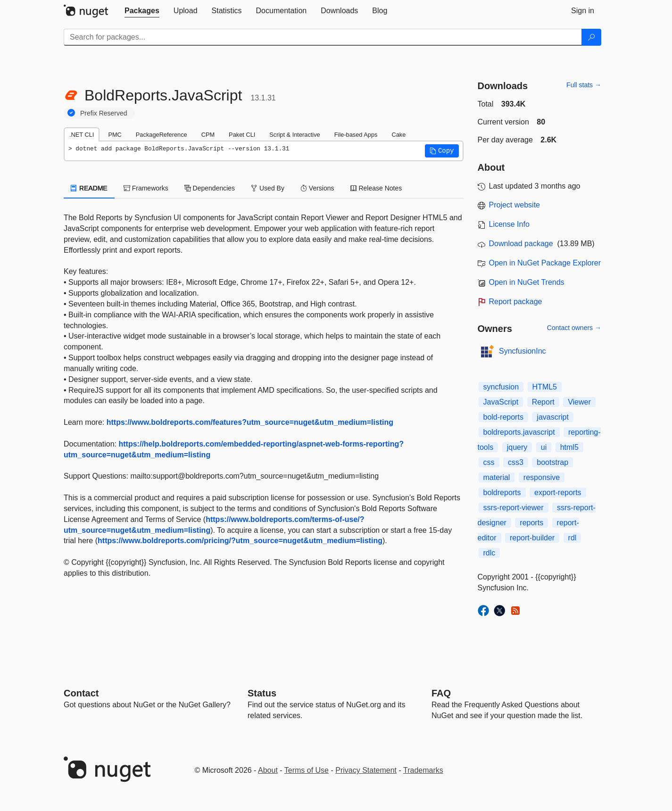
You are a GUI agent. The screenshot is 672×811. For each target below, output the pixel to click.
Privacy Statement (366, 770)
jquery (517, 447)
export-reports (558, 492)
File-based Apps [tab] (356, 135)
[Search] (591, 37)
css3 (516, 462)
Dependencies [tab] (210, 188)
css (489, 462)
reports (531, 523)
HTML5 (545, 387)
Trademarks (423, 770)
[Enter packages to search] (323, 37)
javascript (553, 417)
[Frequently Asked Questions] (441, 693)
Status (262, 693)
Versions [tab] (317, 188)
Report (543, 402)
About (268, 770)
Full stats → (584, 85)
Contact (81, 693)
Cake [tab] (398, 135)
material (497, 477)
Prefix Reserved (104, 113)
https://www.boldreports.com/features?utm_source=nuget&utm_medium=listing (250, 422)
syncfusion (501, 387)
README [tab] (89, 188)
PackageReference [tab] (162, 135)
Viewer (579, 402)
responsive (542, 477)
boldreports (502, 492)
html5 (569, 447)
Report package (516, 302)
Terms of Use (307, 770)
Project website (515, 205)
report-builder (532, 538)
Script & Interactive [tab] (295, 135)
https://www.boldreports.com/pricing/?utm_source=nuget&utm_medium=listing (240, 541)
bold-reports (503, 417)
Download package (521, 244)
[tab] (142, 11)
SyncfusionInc (523, 351)
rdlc (489, 553)
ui (544, 447)
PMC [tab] (115, 135)
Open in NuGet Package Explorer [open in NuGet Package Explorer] (545, 263)
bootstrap (552, 462)
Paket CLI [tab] (242, 135)
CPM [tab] (208, 135)
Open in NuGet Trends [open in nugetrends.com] (527, 282)
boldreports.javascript (519, 432)
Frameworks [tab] (146, 188)
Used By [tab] (268, 188)
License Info (509, 224)
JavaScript (501, 402)
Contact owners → (574, 328)
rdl (572, 538)
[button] (442, 151)
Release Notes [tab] (376, 188)
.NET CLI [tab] (82, 135)
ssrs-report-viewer (514, 508)
